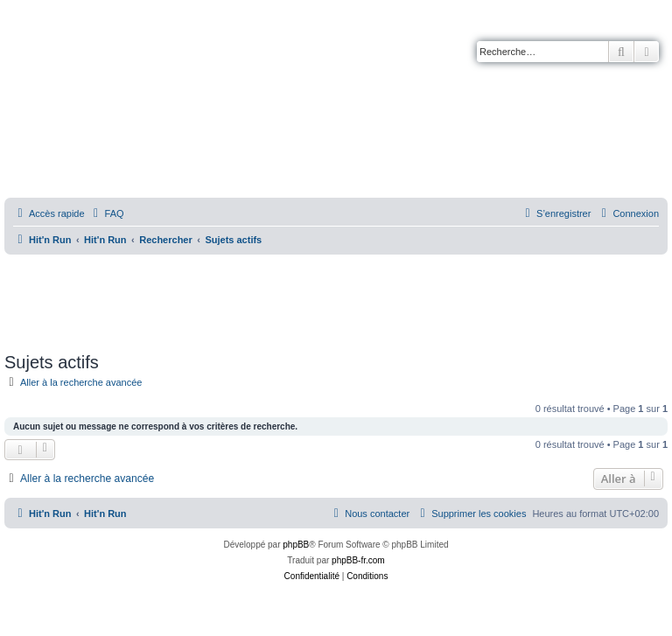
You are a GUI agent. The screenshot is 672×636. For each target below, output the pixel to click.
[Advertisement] (336, 297)
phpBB (296, 545)
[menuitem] (107, 213)
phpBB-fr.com (358, 560)
